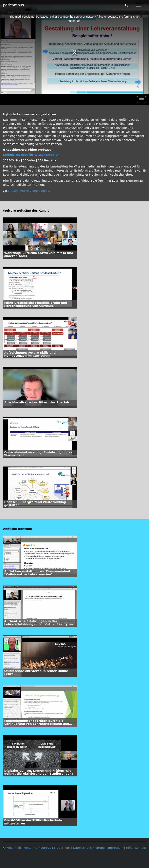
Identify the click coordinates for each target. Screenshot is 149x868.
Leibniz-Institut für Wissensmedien (31, 155)
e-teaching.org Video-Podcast (29, 191)
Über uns (63, 848)
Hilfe (129, 848)
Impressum (115, 848)
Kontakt (141, 848)
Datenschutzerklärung (89, 848)
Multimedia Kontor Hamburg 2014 (31, 848)
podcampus (13, 5)
